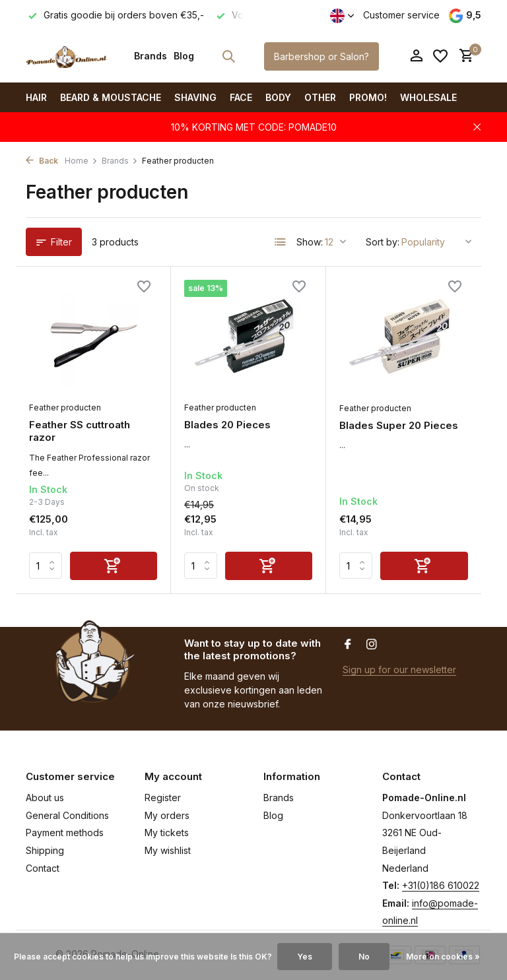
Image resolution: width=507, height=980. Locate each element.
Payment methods (65, 833)
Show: (310, 242)
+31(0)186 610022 (441, 885)
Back (42, 161)
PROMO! (368, 97)
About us (45, 798)
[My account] (416, 56)
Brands (151, 56)
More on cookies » (443, 957)
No (364, 957)
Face (241, 97)
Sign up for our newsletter (399, 670)
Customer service (401, 15)
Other (320, 97)
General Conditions (67, 815)
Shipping (45, 850)
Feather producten (65, 408)
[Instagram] (372, 645)
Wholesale (428, 97)
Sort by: (383, 242)
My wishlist (168, 850)
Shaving (195, 97)
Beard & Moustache (111, 97)
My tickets (167, 833)
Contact (43, 868)
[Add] (114, 566)
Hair (36, 97)
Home (81, 161)
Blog (184, 56)
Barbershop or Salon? (321, 56)
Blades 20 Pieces (227, 425)
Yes (305, 957)
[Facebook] (348, 645)
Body (278, 97)
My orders (167, 815)
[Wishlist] (440, 56)
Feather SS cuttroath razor (80, 431)
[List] (281, 242)
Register (163, 798)
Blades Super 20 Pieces (399, 425)
